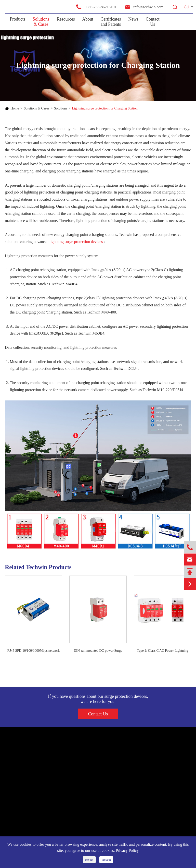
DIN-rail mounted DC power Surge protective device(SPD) (98, 651)
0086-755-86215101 (96, 7)
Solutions (61, 108)
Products (18, 19)
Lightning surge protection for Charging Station (105, 108)
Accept (106, 860)
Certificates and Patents (111, 22)
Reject (89, 860)
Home (15, 108)
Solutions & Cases (41, 22)
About (88, 19)
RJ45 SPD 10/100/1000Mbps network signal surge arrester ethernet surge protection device (34, 651)
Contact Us (153, 22)
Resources (66, 19)
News (133, 19)
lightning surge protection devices (76, 242)
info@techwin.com (144, 7)
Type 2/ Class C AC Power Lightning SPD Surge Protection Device (163, 651)
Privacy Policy (127, 850)
